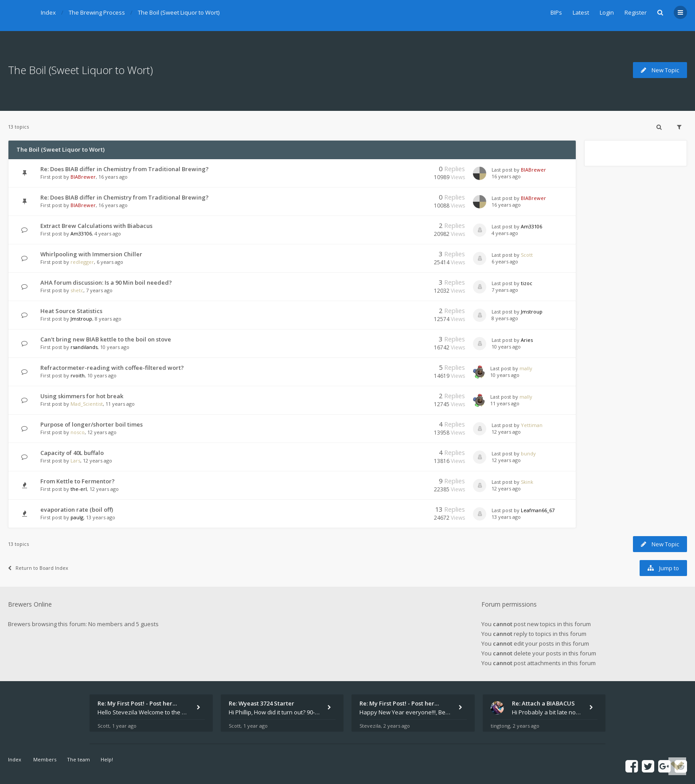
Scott (527, 255)
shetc (77, 290)
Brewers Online (30, 604)
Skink (527, 482)
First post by (55, 177)
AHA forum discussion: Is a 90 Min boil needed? (106, 282)
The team (78, 759)
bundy (528, 453)
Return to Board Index (38, 568)
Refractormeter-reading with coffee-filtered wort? (112, 368)
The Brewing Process (97, 12)
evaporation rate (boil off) (77, 510)
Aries (527, 340)
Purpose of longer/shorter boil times (92, 424)
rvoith (78, 375)
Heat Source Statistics (71, 311)
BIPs (556, 12)
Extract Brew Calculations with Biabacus (96, 226)
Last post (503, 170)
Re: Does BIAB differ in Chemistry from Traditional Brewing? (125, 169)
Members (45, 759)
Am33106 (81, 233)
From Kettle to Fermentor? (78, 481)
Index (48, 12)
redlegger (82, 262)
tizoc (527, 283)
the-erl (79, 489)
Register (636, 12)
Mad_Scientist (87, 404)
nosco (78, 432)
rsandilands (84, 347)
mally (526, 368)
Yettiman (532, 425)
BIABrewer (83, 177)
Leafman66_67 (538, 510)
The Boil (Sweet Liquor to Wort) (179, 12)
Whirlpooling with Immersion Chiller (91, 254)
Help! (107, 759)
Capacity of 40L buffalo (72, 453)
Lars (75, 461)
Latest (581, 12)
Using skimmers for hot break (82, 396)
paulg (77, 517)
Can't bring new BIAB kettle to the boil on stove (106, 339)
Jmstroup (81, 319)
